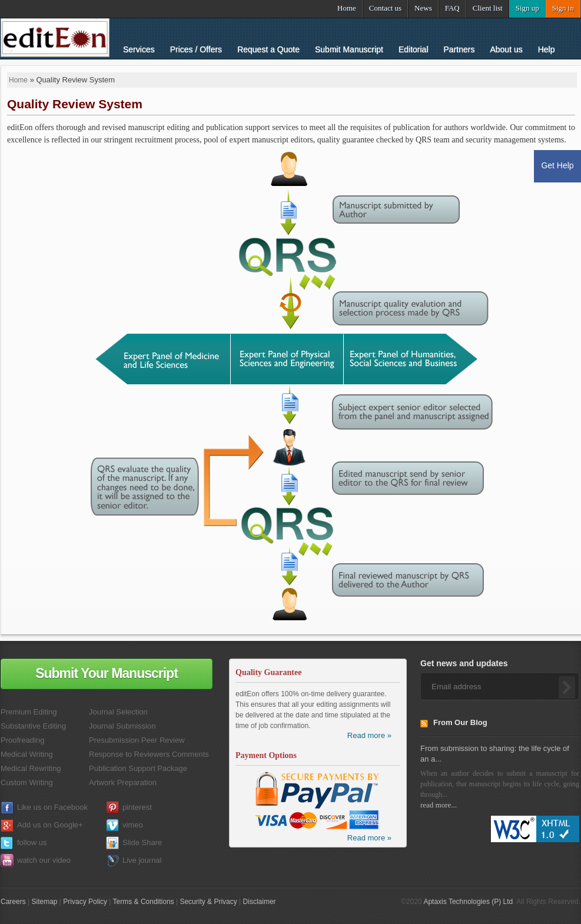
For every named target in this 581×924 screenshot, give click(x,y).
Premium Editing (29, 712)
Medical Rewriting (31, 768)
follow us (32, 842)
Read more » (369, 735)
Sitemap (44, 902)
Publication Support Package (138, 768)
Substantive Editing (33, 726)
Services (139, 49)
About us (506, 49)
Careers (13, 902)
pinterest (137, 807)
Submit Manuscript (349, 49)
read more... (439, 805)
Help (547, 49)
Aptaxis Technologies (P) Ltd (468, 902)
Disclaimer (260, 902)
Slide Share (142, 842)
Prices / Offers (196, 49)
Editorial (414, 49)
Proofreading (22, 740)
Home (347, 8)
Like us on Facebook (52, 807)
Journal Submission (122, 726)
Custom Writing (27, 782)
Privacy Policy (85, 902)
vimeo (133, 825)
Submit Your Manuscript (107, 673)
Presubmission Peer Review (137, 740)
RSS (427, 725)
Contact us (385, 8)
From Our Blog (460, 722)
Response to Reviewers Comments (149, 754)
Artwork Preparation (123, 782)
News (423, 8)
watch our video (44, 860)
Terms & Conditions (144, 902)
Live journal (142, 860)
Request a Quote (268, 49)
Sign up (527, 8)
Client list (488, 8)
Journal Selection (118, 712)
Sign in (563, 8)
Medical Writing (27, 754)
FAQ (452, 8)
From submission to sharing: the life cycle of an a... (495, 754)
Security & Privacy (208, 902)
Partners (459, 49)
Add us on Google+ (50, 825)
